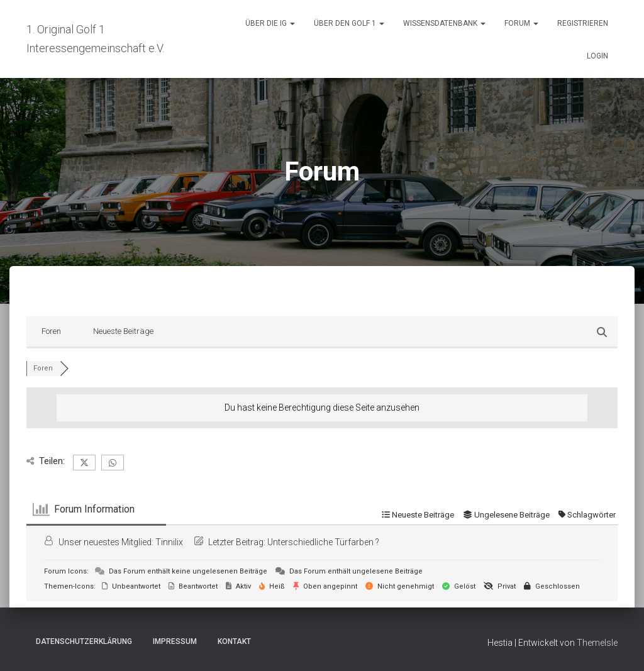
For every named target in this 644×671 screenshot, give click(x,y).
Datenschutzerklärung (84, 641)
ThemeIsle (597, 643)
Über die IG (270, 23)
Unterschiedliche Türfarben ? (323, 542)
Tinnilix (169, 542)
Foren (51, 331)
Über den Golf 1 (349, 23)
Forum (521, 23)
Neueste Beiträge (123, 331)
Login (597, 56)
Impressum (175, 641)
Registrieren (583, 23)
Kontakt (234, 641)
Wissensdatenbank (444, 23)
